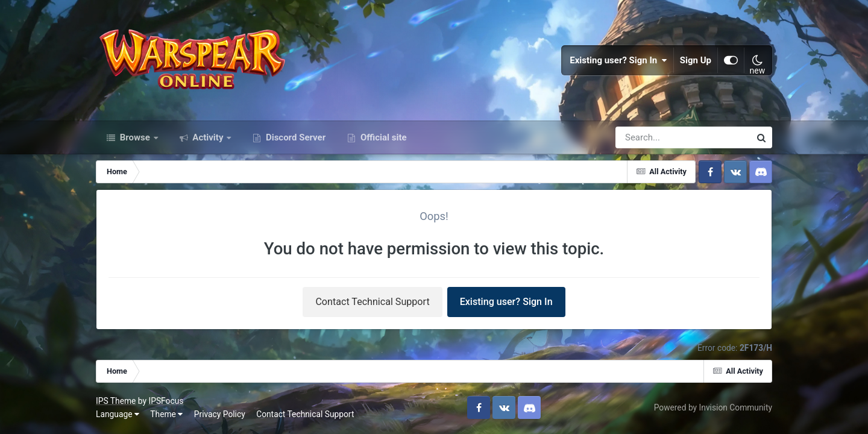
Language (118, 414)
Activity (208, 137)
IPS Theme (116, 401)
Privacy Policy (220, 414)
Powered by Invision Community (713, 407)
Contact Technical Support (372, 302)
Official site (382, 137)
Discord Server (294, 137)
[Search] (649, 137)
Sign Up (696, 60)
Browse (135, 137)
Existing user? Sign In (618, 60)
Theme (166, 414)
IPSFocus (166, 401)
